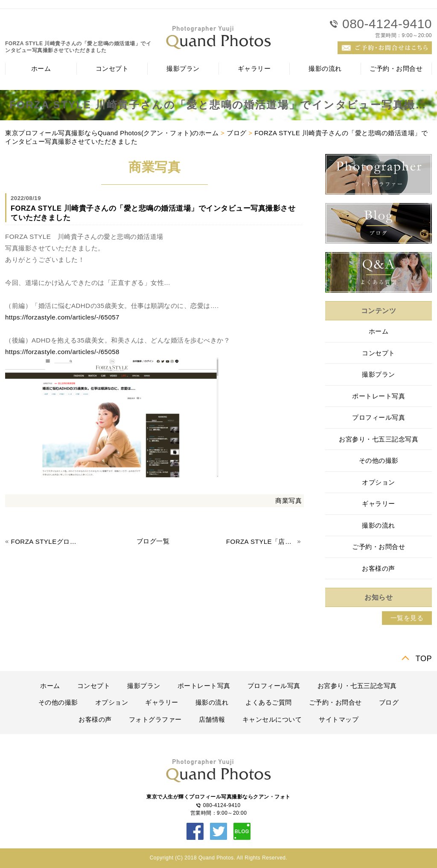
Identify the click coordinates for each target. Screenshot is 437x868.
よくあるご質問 (269, 702)
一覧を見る (407, 618)
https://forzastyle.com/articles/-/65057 (62, 317)
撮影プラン (183, 68)
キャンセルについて (272, 719)
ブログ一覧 (153, 541)
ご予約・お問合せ (396, 68)
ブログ (237, 133)
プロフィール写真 (379, 417)
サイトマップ (339, 719)
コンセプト (112, 68)
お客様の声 (379, 568)
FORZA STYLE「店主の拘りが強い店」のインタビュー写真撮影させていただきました (261, 541)
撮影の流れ (325, 68)
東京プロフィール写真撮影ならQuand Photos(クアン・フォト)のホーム (112, 133)
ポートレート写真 (379, 396)
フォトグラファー (155, 719)
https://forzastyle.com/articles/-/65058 (62, 352)
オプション (379, 482)
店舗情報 (212, 719)
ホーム (41, 68)
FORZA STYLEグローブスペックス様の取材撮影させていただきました (46, 541)
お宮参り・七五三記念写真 (379, 439)
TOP (424, 659)
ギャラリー (254, 68)
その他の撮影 (379, 460)
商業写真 (288, 501)
